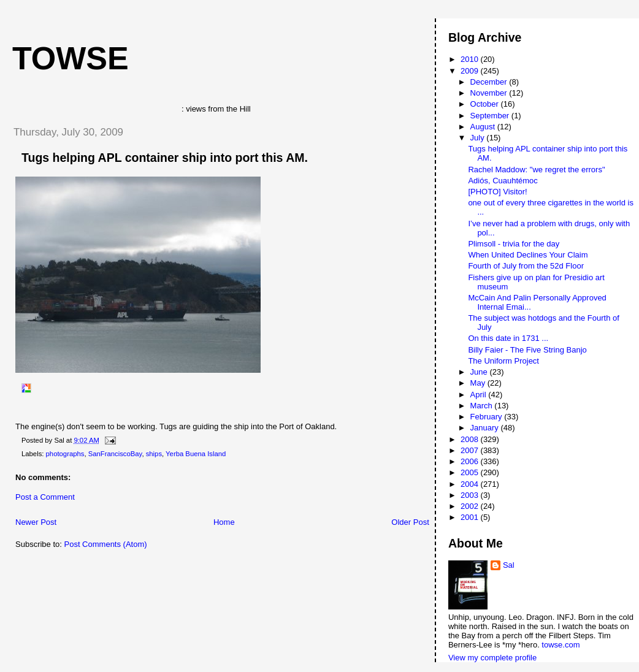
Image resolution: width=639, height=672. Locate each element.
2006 (471, 461)
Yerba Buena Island (196, 454)
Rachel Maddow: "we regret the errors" (536, 170)
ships (154, 454)
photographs (65, 454)
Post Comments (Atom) (106, 544)
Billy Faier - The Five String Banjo (527, 350)
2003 (471, 495)
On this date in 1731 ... (508, 338)
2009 (471, 71)
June (480, 372)
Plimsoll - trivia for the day (514, 244)
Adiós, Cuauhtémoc (503, 181)
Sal (509, 565)
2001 (471, 517)
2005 (471, 472)
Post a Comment (45, 497)
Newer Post (36, 522)
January (486, 428)
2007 (471, 450)
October (486, 104)
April (480, 395)
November (490, 93)
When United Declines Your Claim (528, 255)
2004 (471, 484)
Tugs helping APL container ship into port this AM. (165, 158)
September (491, 116)
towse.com (561, 645)
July (479, 138)
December (490, 82)
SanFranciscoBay (115, 454)
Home (224, 522)
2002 (471, 506)
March (483, 406)
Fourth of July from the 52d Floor (526, 266)
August (484, 127)
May (479, 383)
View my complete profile (492, 658)
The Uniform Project (503, 361)
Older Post (410, 522)
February (488, 417)
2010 (471, 59)
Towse (71, 58)
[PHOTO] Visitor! (497, 192)
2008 (471, 439)
